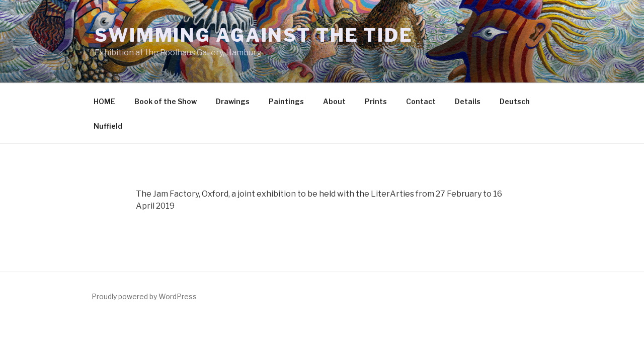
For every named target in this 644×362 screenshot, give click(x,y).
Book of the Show (166, 101)
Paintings (286, 101)
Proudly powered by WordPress (144, 296)
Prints (376, 101)
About (334, 101)
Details (468, 101)
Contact (421, 101)
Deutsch (515, 101)
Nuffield (108, 126)
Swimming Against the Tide (254, 35)
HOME (104, 101)
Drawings (233, 101)
